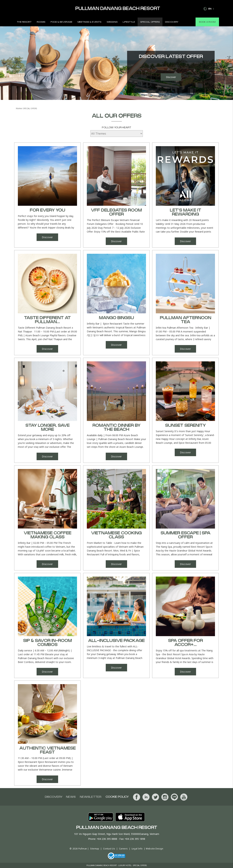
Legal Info (137, 849)
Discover (171, 77)
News (71, 797)
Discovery (172, 22)
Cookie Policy (117, 797)
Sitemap (95, 849)
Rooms (41, 22)
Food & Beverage (61, 22)
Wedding (112, 22)
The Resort (24, 22)
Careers (123, 849)
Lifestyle (129, 22)
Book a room (207, 22)
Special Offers (150, 22)
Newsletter (91, 797)
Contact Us (109, 849)
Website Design (154, 849)
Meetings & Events (89, 22)
